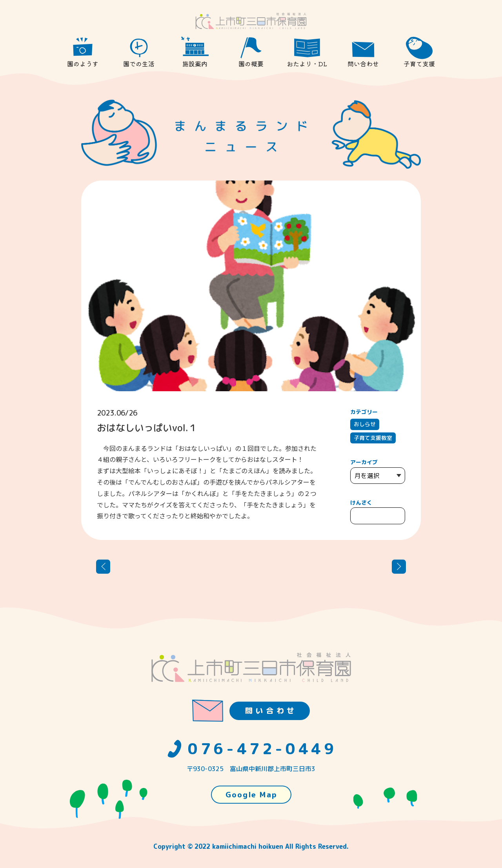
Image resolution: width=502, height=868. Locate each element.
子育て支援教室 (373, 438)
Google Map (251, 795)
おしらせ (365, 424)
